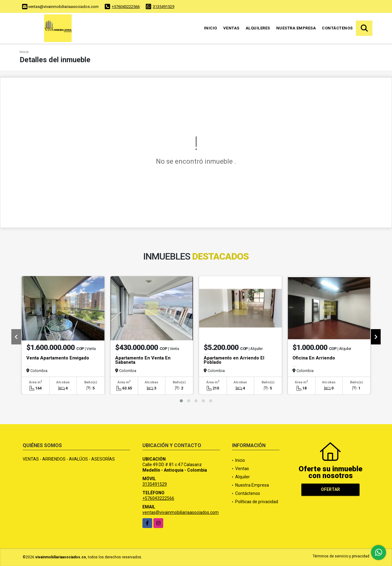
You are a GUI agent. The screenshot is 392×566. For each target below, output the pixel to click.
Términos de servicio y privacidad (341, 556)
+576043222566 (126, 7)
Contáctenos (337, 28)
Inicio (211, 28)
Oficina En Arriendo (314, 358)
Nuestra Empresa (296, 28)
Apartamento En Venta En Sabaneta (143, 360)
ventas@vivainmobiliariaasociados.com (181, 512)
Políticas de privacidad (257, 502)
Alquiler (243, 477)
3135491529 (164, 7)
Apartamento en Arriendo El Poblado (234, 360)
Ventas (231, 28)
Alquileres (258, 28)
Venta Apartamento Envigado (58, 358)
